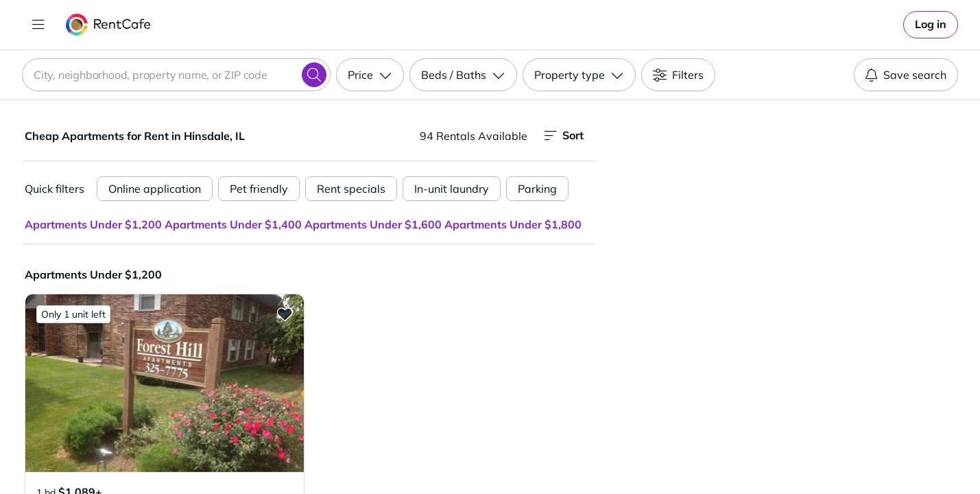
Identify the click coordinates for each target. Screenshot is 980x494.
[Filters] (678, 75)
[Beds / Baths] (463, 75)
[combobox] (176, 75)
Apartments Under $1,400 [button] (233, 224)
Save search (906, 75)
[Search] (314, 75)
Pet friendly (259, 189)
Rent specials (351, 189)
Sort (564, 136)
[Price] (370, 75)
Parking (537, 189)
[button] (165, 383)
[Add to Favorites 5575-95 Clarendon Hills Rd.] (285, 314)
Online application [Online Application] (155, 189)
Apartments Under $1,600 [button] (373, 224)
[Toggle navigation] (38, 25)
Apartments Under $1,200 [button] (93, 224)
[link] (931, 25)
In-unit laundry (452, 189)
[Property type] (579, 75)
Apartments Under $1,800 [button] (513, 224)
